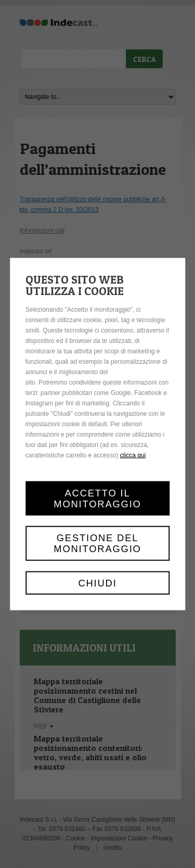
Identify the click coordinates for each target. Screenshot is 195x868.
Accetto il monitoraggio (97, 499)
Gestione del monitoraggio (97, 543)
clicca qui (133, 455)
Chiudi (97, 583)
